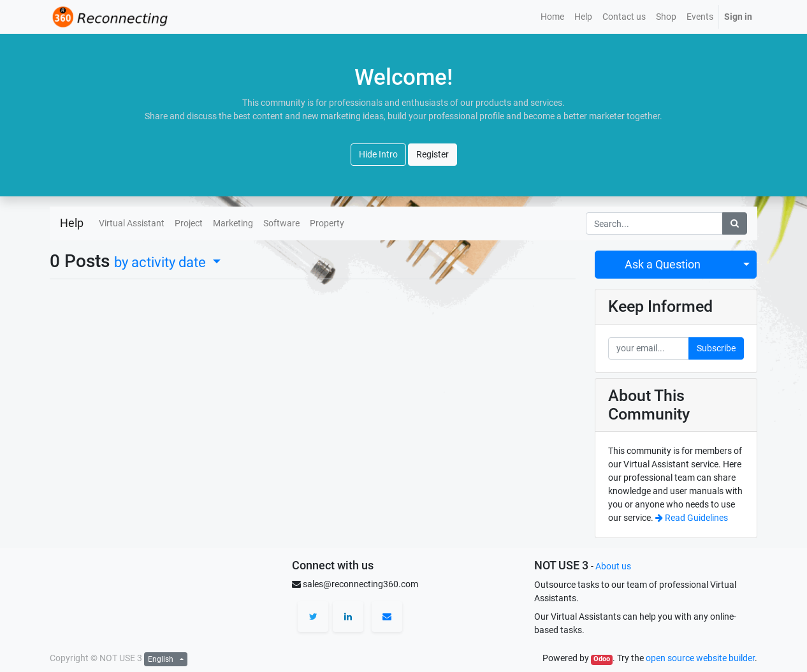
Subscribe (716, 348)
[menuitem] (552, 17)
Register (433, 154)
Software (281, 223)
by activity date (162, 262)
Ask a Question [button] (663, 265)
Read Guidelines (692, 518)
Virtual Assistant (132, 223)
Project (189, 223)
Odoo (602, 659)
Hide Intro (378, 154)
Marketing (233, 223)
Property (327, 223)
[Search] (735, 223)
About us (613, 566)
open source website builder (700, 658)
